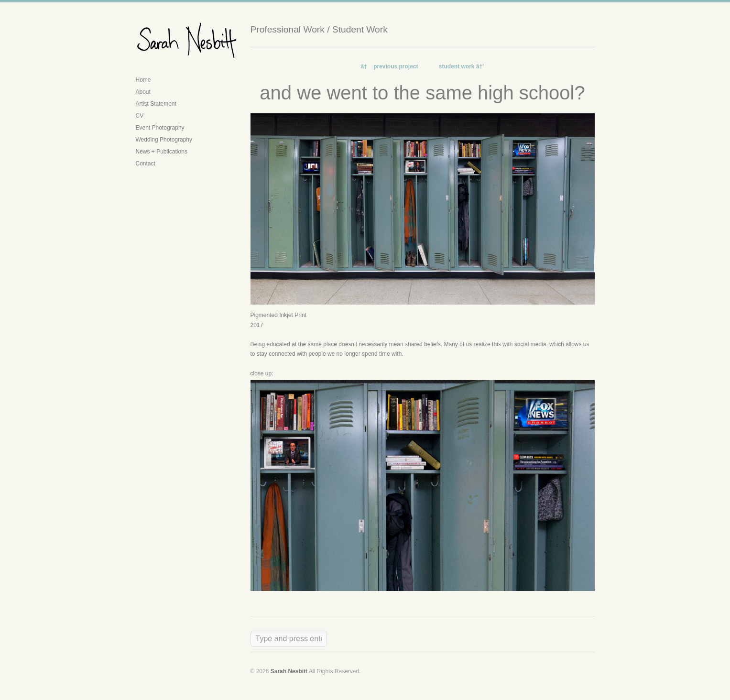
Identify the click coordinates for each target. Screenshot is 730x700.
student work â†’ (462, 66)
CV (140, 116)
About (143, 92)
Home (143, 80)
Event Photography (160, 128)
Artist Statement (156, 104)
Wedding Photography (164, 140)
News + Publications (162, 152)
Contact (146, 164)
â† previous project (389, 66)
